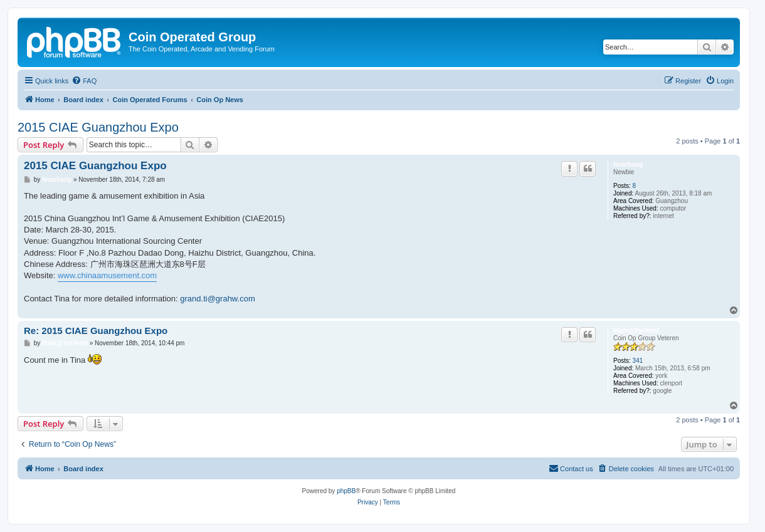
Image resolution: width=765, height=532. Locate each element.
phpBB (346, 491)
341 (638, 361)
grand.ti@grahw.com (217, 299)
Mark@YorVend (636, 331)
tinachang (628, 164)
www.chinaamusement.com (107, 275)
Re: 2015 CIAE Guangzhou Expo (96, 331)
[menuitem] (84, 81)
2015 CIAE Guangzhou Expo (98, 127)
